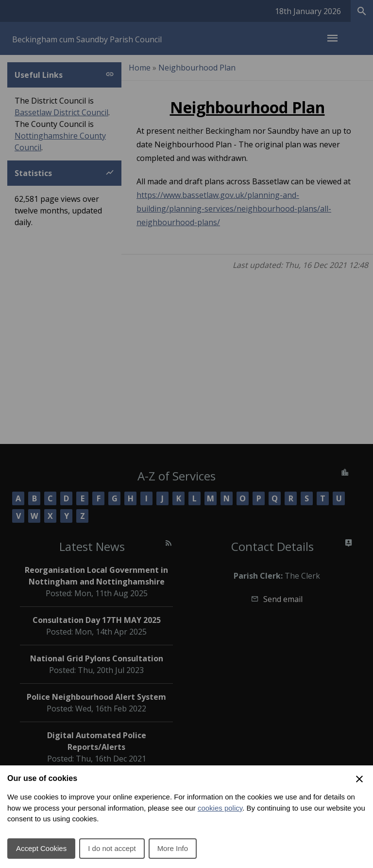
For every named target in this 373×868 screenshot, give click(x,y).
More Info (173, 848)
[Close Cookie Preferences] (359, 779)
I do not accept (112, 848)
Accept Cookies (41, 848)
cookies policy (220, 808)
